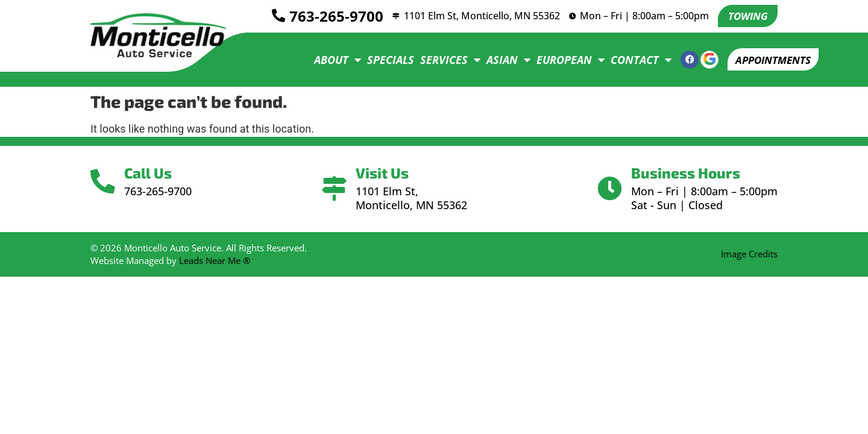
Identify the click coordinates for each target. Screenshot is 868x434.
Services (443, 60)
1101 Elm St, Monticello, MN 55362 (480, 16)
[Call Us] (104, 182)
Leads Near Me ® (215, 260)
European (563, 60)
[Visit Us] (334, 189)
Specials (383, 60)
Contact (634, 60)
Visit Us (383, 173)
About (330, 60)
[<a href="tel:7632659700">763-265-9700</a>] (274, 16)
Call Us (150, 173)
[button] (769, 60)
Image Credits (749, 254)
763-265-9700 (332, 16)
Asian (501, 60)
